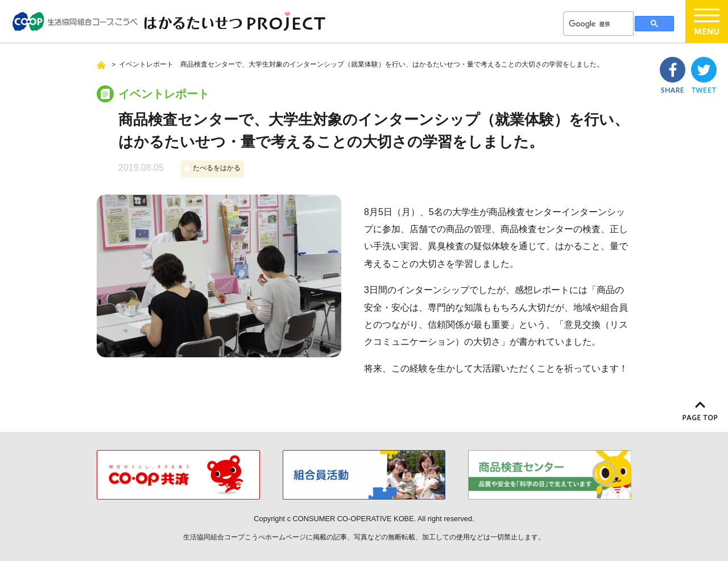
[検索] (597, 24)
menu (707, 21)
